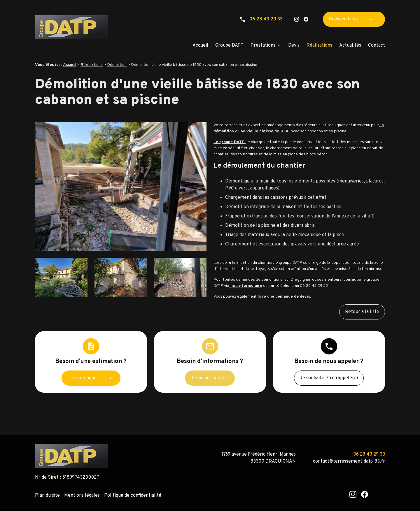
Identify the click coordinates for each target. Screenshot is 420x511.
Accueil (200, 45)
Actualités (350, 45)
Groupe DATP (229, 45)
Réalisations (319, 45)
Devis (294, 45)
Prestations (263, 45)
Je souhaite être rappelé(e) (329, 378)
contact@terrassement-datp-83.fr (349, 461)
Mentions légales (82, 496)
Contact (377, 45)
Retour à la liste (362, 312)
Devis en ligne (353, 19)
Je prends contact (210, 378)
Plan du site (47, 496)
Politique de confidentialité (133, 496)
